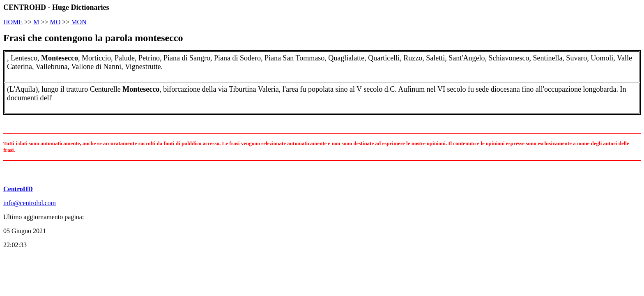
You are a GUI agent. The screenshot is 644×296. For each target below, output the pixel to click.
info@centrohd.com (30, 203)
